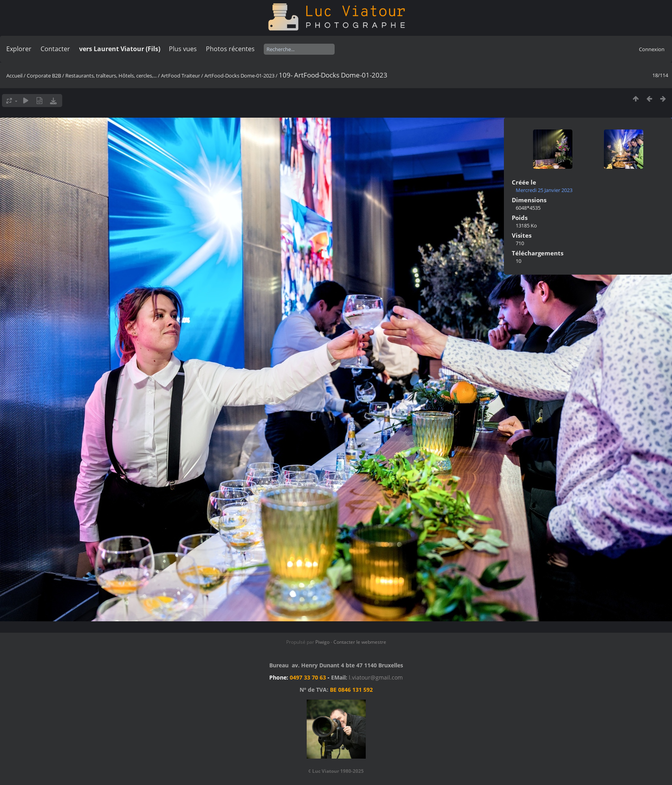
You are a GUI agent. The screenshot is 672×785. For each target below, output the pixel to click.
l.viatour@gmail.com (376, 677)
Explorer (19, 49)
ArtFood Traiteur (180, 76)
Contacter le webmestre (360, 642)
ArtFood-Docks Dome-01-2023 (239, 76)
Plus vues (183, 49)
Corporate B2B (44, 76)
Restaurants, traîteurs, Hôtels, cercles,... (111, 76)
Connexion (652, 49)
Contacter (55, 49)
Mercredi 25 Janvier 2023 (544, 190)
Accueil (14, 76)
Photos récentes (230, 49)
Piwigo (322, 642)
